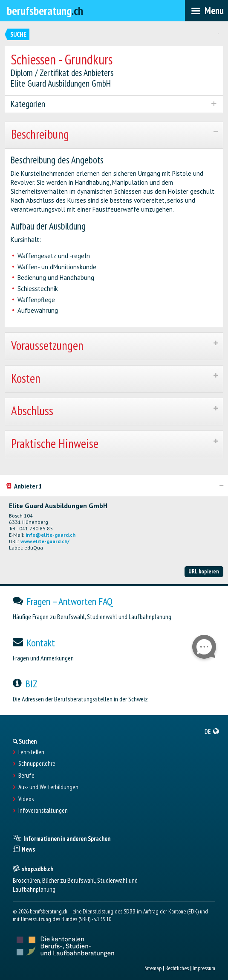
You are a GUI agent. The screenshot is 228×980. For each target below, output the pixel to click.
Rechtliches (177, 968)
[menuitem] (212, 731)
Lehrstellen (31, 752)
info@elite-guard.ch (51, 535)
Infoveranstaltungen (43, 811)
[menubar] (206, 11)
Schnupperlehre (37, 764)
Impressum (204, 968)
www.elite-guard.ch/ (45, 541)
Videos (26, 799)
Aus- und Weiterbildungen (48, 787)
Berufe (26, 776)
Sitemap (153, 968)
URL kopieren (204, 571)
